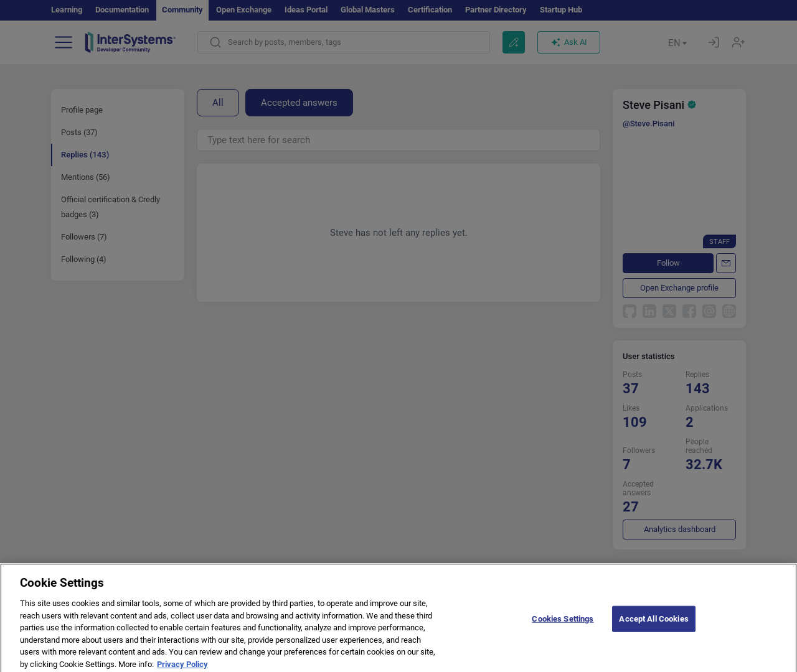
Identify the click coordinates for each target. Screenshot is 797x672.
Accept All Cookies (653, 631)
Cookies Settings (563, 631)
